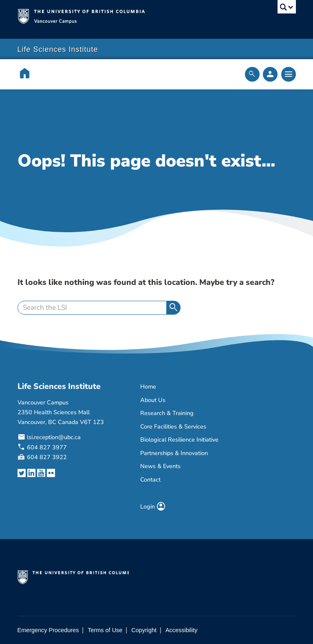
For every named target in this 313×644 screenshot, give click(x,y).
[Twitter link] (22, 473)
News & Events (160, 466)
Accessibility (182, 630)
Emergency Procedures (48, 630)
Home (148, 386)
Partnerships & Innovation (174, 453)
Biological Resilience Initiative (179, 440)
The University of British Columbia (136, 16)
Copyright (144, 630)
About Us (153, 400)
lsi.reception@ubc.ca (54, 437)
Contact (150, 480)
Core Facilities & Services (173, 426)
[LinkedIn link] (31, 473)
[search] (92, 308)
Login (153, 506)
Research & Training (167, 413)
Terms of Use (105, 630)
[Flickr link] (51, 473)
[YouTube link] (41, 473)
